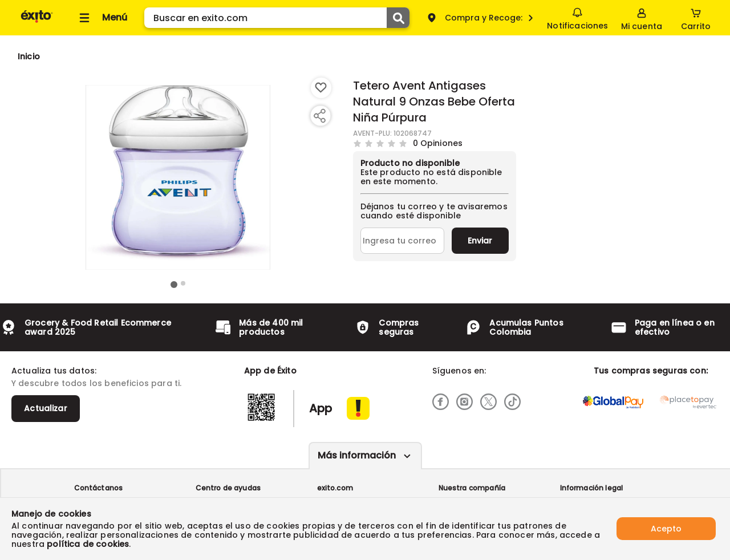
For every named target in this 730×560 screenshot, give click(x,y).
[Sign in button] (642, 18)
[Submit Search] (398, 18)
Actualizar (46, 408)
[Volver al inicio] (37, 22)
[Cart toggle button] (696, 18)
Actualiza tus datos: (54, 371)
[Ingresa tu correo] (402, 241)
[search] (277, 18)
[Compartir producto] (319, 116)
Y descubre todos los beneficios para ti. (96, 383)
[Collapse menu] (102, 18)
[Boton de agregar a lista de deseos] (321, 88)
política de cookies (88, 544)
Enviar (480, 241)
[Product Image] (178, 177)
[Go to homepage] (29, 56)
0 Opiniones (438, 143)
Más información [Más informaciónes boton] (357, 455)
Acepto (666, 529)
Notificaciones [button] (577, 17)
